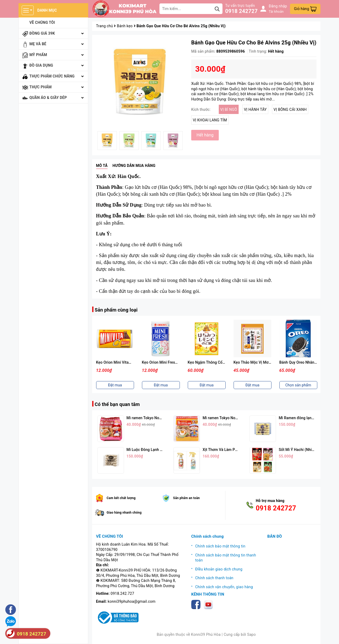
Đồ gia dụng (41, 65)
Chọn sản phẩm (298, 385)
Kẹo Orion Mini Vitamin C (117, 362)
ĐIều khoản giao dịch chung (219, 569)
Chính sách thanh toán (214, 578)
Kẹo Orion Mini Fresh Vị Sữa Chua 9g (173, 362)
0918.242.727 (122, 593)
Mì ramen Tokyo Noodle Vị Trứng (230, 418)
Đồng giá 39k (42, 33)
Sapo (251, 634)
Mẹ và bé (38, 44)
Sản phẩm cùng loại (116, 310)
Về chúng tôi (42, 22)
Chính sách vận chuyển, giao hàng (224, 587)
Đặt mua (115, 385)
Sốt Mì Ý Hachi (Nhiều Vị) (300, 450)
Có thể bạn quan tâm (117, 404)
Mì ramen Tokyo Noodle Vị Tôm (153, 418)
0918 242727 (241, 11)
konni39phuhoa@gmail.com (132, 601)
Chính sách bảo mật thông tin (220, 546)
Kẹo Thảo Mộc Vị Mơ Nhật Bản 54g (263, 362)
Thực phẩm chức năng (52, 76)
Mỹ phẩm (38, 55)
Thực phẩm (41, 87)
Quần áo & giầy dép (48, 98)
